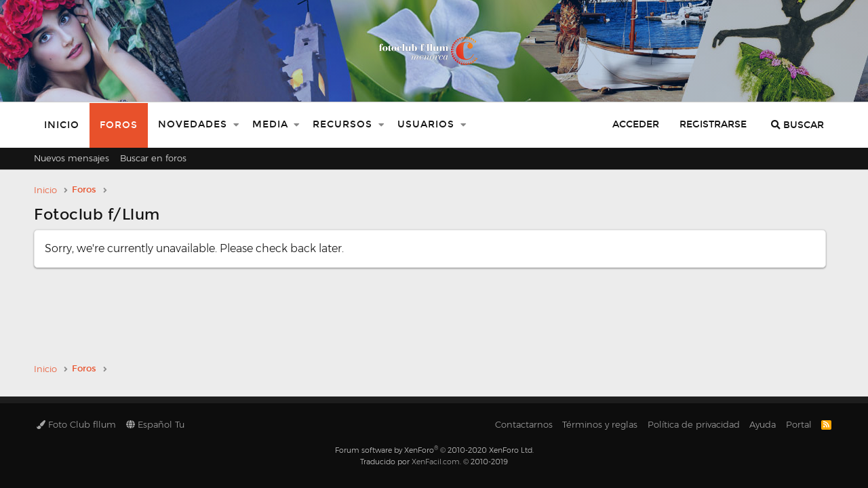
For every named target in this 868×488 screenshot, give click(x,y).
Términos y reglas (600, 424)
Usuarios (426, 124)
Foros (119, 125)
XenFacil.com (436, 462)
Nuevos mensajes (72, 158)
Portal (799, 424)
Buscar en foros (153, 158)
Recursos (342, 124)
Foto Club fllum (76, 424)
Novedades (193, 124)
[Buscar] (797, 125)
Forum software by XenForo (434, 450)
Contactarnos (524, 424)
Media (270, 124)
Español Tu (155, 424)
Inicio (62, 125)
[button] (236, 125)
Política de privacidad (694, 424)
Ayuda (763, 424)
